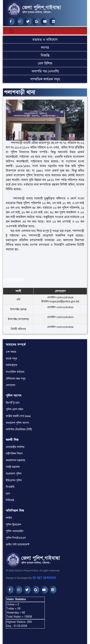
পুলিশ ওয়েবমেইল (15, 531)
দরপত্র (45, 48)
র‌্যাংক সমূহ (11, 359)
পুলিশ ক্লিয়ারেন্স (14, 525)
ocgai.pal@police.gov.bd (64, 301)
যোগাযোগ (11, 385)
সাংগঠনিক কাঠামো (15, 372)
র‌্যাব (8, 494)
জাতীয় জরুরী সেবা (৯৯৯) (18, 416)
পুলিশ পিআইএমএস (16, 538)
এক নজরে (11, 352)
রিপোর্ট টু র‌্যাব (13, 403)
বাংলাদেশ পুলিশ (14, 474)
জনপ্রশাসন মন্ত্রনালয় (15, 460)
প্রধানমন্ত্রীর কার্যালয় (15, 447)
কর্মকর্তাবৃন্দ (12, 365)
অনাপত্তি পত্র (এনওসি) (45, 71)
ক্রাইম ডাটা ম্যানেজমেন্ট (18, 544)
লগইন (9, 518)
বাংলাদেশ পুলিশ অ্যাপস (17, 423)
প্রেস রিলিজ (45, 63)
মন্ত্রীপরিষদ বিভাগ (14, 454)
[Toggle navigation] (11, 31)
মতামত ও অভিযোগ (45, 40)
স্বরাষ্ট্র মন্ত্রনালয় (13, 467)
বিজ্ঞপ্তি (45, 56)
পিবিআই (10, 500)
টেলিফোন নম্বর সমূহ (16, 379)
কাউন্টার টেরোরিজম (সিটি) (19, 429)
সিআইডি (10, 487)
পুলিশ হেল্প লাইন (14, 409)
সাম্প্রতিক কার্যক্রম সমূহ (45, 79)
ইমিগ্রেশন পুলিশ (14, 480)
